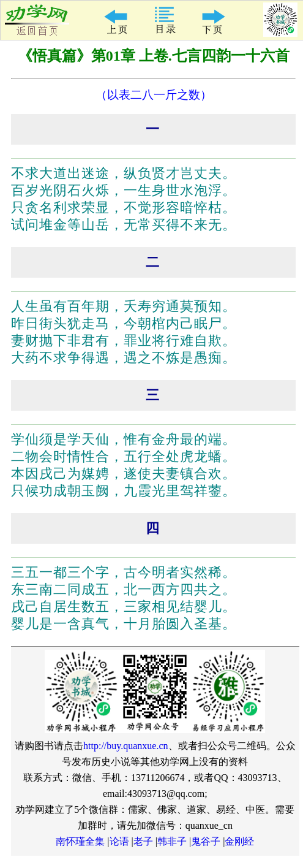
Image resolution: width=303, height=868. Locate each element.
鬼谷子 (206, 841)
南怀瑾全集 (80, 841)
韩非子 (172, 841)
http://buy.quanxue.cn (126, 746)
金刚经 (239, 841)
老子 (143, 841)
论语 (119, 841)
